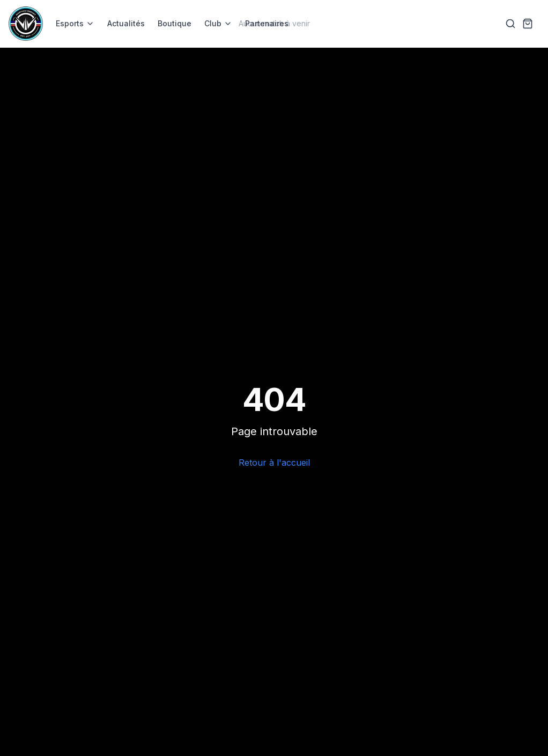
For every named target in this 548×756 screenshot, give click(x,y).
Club (218, 23)
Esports (75, 23)
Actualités (126, 23)
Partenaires (267, 23)
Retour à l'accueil (274, 463)
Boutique (175, 23)
